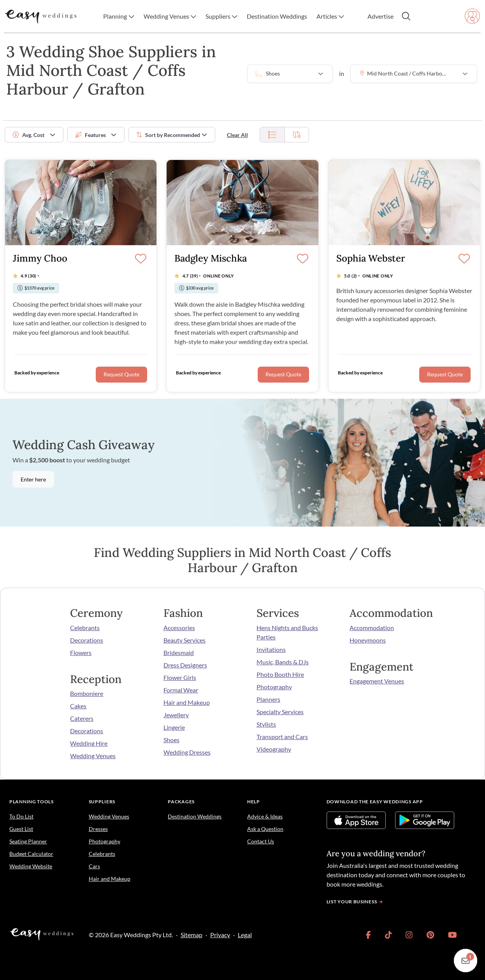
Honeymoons (368, 640)
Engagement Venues (377, 681)
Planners (268, 699)
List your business (356, 902)
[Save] (141, 259)
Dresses (98, 829)
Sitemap (192, 935)
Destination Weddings (195, 816)
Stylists (266, 724)
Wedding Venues (93, 756)
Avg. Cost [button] (29, 135)
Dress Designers (185, 665)
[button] (119, 16)
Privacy (220, 935)
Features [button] (91, 135)
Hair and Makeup (187, 702)
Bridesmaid (179, 652)
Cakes (78, 706)
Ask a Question (265, 829)
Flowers (81, 652)
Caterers (82, 718)
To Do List (21, 816)
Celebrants (85, 628)
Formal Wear (181, 690)
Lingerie (174, 727)
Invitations (271, 649)
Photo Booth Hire (280, 674)
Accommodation (372, 628)
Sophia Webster (371, 259)
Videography (274, 749)
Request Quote (121, 374)
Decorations (87, 640)
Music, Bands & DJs (283, 662)
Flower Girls (180, 677)
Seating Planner (28, 841)
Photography (274, 687)
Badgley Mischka (211, 259)
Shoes (171, 740)
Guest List (21, 829)
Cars (94, 866)
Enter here (33, 479)
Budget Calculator (31, 854)
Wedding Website (31, 866)
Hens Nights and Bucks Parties (287, 632)
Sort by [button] (168, 135)
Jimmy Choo (40, 259)
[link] (368, 935)
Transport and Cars (282, 737)
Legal (245, 935)
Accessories (179, 628)
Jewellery (176, 715)
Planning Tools (32, 802)
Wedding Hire (89, 743)
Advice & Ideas (265, 816)
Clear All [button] (237, 135)
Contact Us (261, 841)
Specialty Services (280, 712)
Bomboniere (87, 693)
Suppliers (102, 802)
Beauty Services (185, 640)
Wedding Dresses (187, 752)
